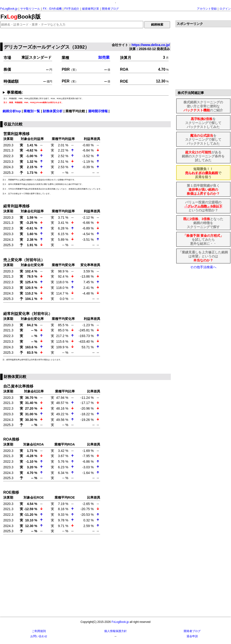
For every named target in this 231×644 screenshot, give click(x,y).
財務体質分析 (53, 111)
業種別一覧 (32, 111)
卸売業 (104, 57)
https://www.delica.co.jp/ (151, 45)
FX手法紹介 (72, 9)
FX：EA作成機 (52, 9)
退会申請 (192, 636)
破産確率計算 (91, 9)
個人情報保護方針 (115, 631)
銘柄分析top (12, 111)
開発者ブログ (110, 9)
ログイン (225, 9)
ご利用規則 (39, 631)
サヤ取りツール (30, 9)
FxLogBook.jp (9, 9)
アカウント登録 (207, 9)
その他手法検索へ (203, 267)
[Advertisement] (86, 576)
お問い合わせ (39, 636)
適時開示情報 (98, 111)
